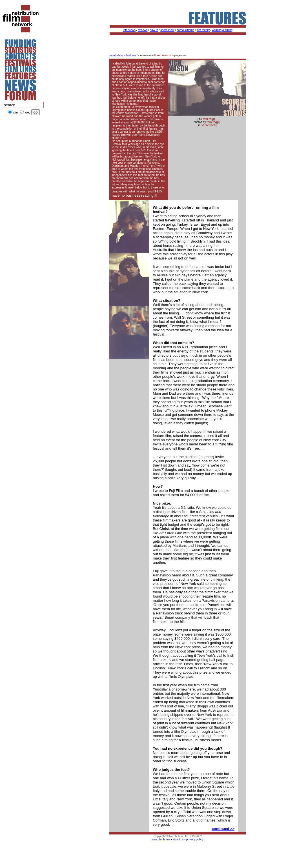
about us (178, 839)
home (167, 839)
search (156, 839)
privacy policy (195, 839)
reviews (143, 30)
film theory (203, 30)
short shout (167, 30)
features (131, 55)
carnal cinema (185, 30)
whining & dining (222, 30)
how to (154, 30)
